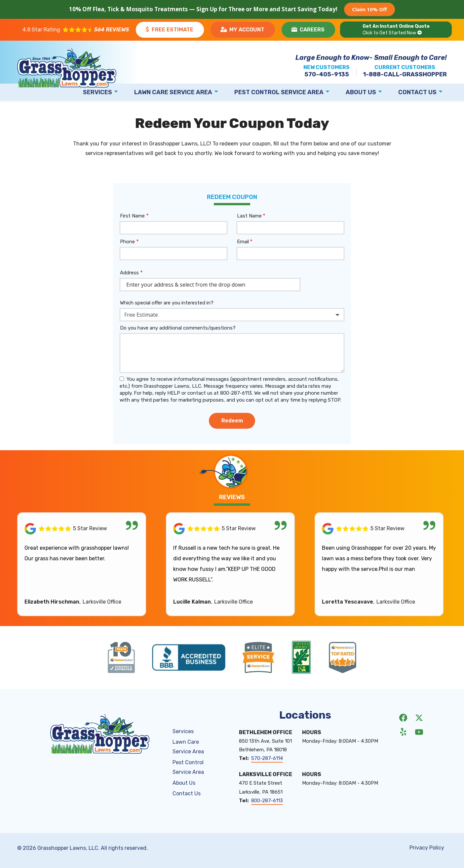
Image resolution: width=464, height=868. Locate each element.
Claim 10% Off (369, 9)
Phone (127, 242)
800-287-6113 (267, 801)
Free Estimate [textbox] (141, 315)
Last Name (249, 216)
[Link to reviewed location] (82, 529)
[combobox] (232, 315)
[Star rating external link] (76, 30)
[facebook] (403, 718)
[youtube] (419, 732)
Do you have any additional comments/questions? (178, 328)
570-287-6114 (267, 758)
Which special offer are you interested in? (167, 303)
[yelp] (403, 732)
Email (243, 242)
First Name (132, 216)
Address (129, 273)
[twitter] (419, 718)
